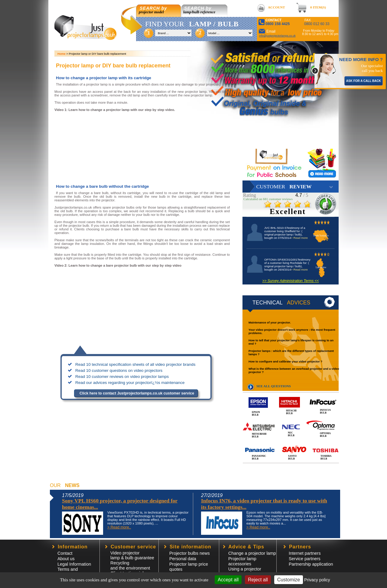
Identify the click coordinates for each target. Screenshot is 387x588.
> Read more (299, 238)
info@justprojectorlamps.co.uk (277, 36)
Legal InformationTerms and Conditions (74, 569)
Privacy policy (317, 580)
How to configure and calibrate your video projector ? (285, 361)
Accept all (228, 580)
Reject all (258, 580)
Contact (65, 553)
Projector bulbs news (190, 553)
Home (62, 54)
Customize (289, 580)
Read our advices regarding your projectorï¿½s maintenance (130, 383)
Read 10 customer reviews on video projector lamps (122, 377)
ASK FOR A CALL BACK (364, 81)
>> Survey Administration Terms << (290, 281)
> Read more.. (119, 527)
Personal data (183, 559)
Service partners (305, 559)
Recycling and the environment (130, 565)
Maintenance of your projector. (270, 322)
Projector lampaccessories (242, 561)
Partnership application (311, 564)
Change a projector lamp (252, 553)
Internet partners (305, 553)
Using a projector (245, 569)
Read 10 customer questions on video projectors (119, 370)
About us (66, 559)
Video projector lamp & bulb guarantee (132, 555)
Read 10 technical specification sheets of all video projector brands (135, 364)
